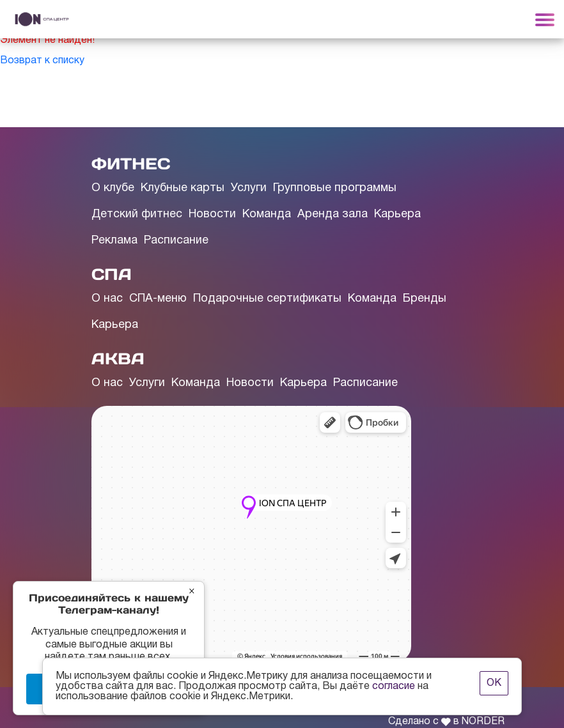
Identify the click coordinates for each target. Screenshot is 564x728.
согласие (394, 686)
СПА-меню (158, 299)
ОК (494, 683)
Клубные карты (183, 188)
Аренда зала (333, 214)
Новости (212, 214)
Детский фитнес (137, 214)
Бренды (425, 299)
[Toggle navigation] (545, 19)
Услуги (249, 188)
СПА (112, 274)
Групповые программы (335, 188)
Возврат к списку (42, 61)
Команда (267, 214)
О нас (107, 299)
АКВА (118, 359)
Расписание (176, 241)
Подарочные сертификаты (267, 299)
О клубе (113, 188)
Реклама (114, 241)
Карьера (397, 214)
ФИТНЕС (131, 164)
